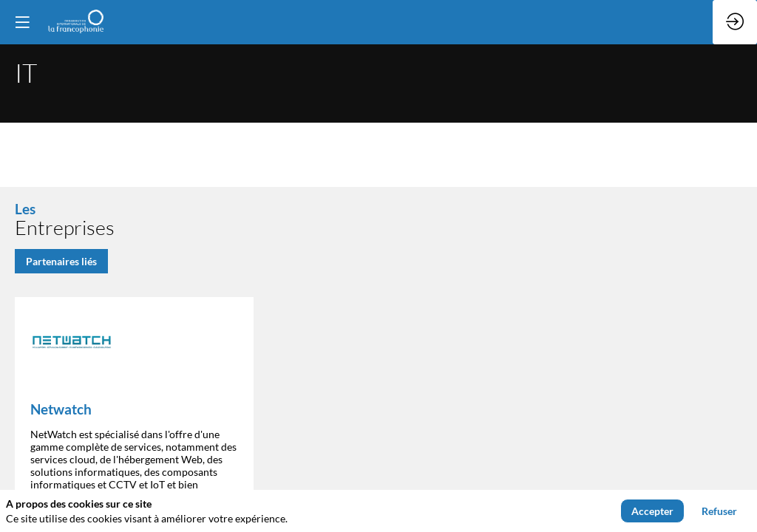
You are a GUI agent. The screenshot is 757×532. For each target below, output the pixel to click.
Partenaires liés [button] (61, 260)
